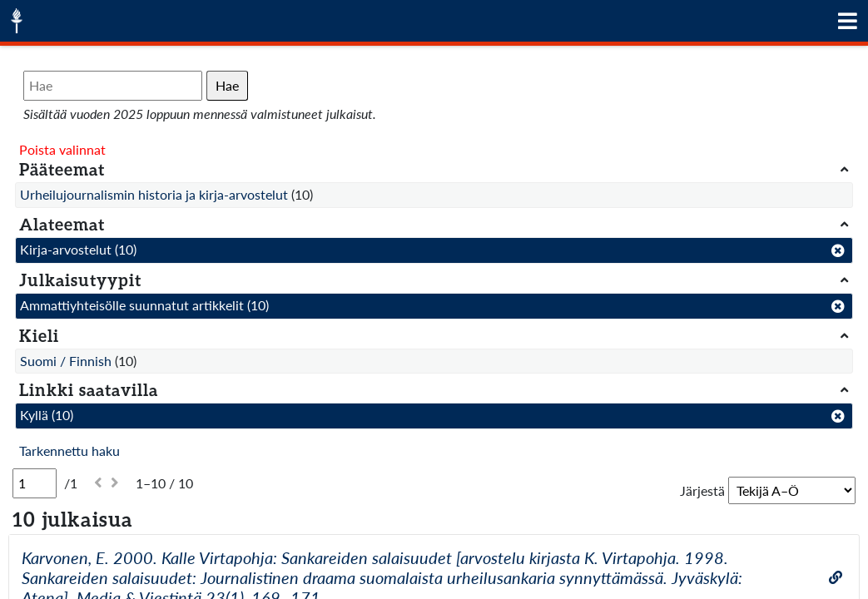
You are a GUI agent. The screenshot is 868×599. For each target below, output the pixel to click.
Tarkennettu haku (69, 450)
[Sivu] (35, 483)
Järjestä (702, 490)
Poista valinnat (62, 149)
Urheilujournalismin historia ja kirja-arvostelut (154, 194)
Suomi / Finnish (66, 361)
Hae (227, 85)
